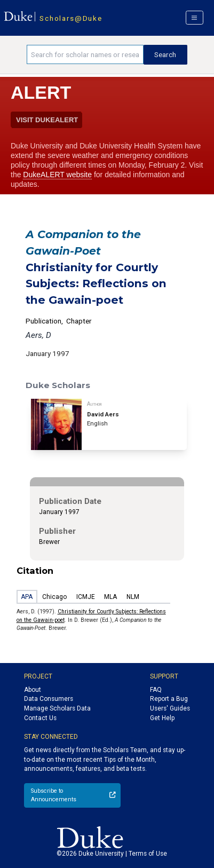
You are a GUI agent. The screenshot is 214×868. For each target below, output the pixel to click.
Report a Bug (169, 699)
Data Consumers (49, 699)
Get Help (162, 718)
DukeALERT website (57, 175)
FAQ (156, 690)
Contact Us (40, 718)
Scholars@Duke (71, 18)
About (33, 690)
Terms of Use (148, 854)
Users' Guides (170, 708)
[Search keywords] (85, 54)
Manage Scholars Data (57, 708)
